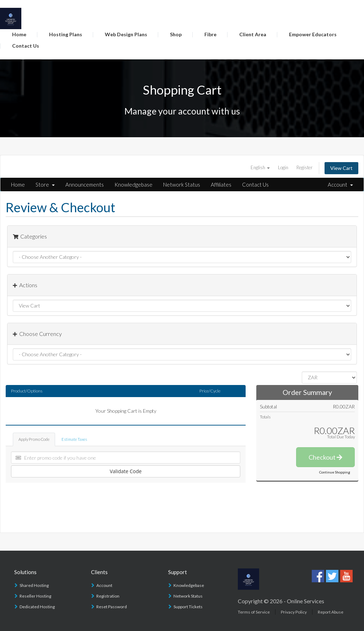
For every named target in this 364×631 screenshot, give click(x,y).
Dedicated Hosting (37, 607)
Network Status (182, 185)
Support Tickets (188, 607)
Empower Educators (313, 34)
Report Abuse (331, 612)
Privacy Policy (294, 612)
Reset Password (112, 607)
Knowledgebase (133, 185)
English (260, 167)
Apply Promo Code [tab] (34, 439)
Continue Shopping (335, 472)
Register (304, 167)
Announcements (85, 185)
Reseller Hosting (35, 596)
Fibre (210, 34)
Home (19, 34)
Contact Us (26, 46)
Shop (176, 34)
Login (283, 167)
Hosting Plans (66, 34)
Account (340, 185)
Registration (108, 596)
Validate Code (126, 471)
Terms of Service (254, 612)
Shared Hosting (34, 585)
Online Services (306, 601)
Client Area (253, 34)
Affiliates (221, 185)
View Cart (341, 168)
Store (45, 185)
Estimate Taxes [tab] (74, 439)
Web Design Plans (126, 34)
